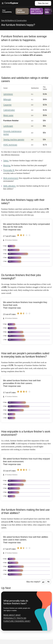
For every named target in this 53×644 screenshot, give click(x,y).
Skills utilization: (10, 186)
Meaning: (7, 165)
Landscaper (8, 126)
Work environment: (11, 178)
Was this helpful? (33, 582)
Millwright (7, 99)
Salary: (6, 161)
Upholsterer (8, 94)
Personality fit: (9, 170)
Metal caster (8, 115)
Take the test (43, 3)
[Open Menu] (18, 3)
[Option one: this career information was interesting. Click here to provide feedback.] (44, 582)
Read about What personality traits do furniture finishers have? (17, 618)
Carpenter (7, 105)
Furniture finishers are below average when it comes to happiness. (24, 38)
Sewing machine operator (14, 140)
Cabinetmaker (9, 110)
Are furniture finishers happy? (18, 25)
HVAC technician (10, 145)
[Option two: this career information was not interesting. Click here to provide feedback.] (49, 582)
